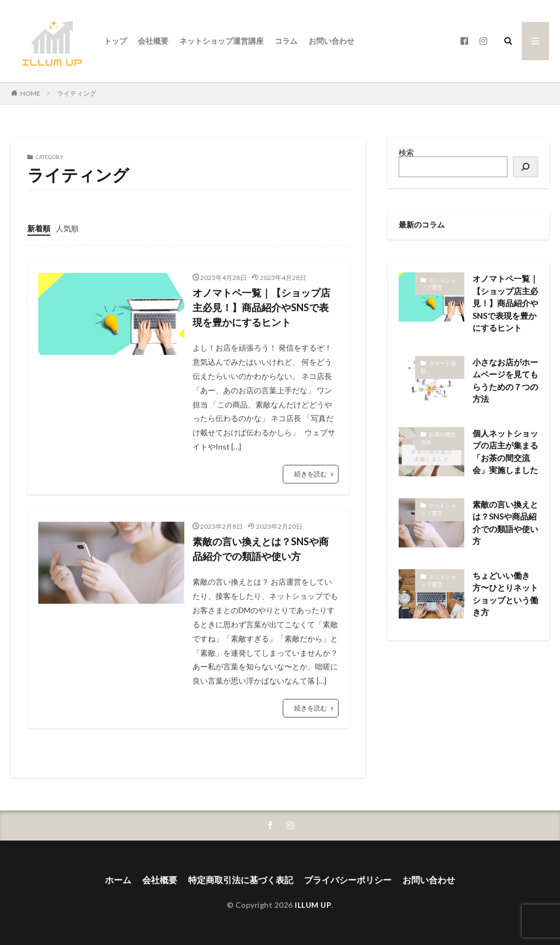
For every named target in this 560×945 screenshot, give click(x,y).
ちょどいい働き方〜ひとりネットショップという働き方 (505, 594)
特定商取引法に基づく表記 (241, 880)
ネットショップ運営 (438, 284)
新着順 (39, 228)
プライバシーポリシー (348, 880)
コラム (286, 41)
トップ (115, 41)
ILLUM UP (313, 905)
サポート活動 (438, 367)
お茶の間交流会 (438, 438)
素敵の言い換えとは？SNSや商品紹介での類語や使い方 (261, 549)
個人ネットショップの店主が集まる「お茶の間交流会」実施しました (505, 452)
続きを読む (311, 474)
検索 (406, 152)
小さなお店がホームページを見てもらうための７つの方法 (505, 381)
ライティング (77, 93)
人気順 (67, 228)
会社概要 (153, 41)
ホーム (118, 880)
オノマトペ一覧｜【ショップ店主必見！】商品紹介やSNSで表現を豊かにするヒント (261, 307)
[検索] (526, 167)
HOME (30, 93)
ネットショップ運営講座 (221, 41)
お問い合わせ (331, 41)
